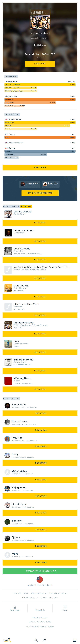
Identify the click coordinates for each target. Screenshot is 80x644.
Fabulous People (24, 230)
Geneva (8, 129)
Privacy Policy (40, 617)
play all (26, 206)
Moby (15, 454)
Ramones (18, 307)
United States (15, 119)
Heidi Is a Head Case (26, 304)
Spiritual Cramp (39, 270)
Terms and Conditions (40, 622)
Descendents (20, 362)
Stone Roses (19, 251)
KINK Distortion (11, 106)
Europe (18, 593)
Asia (26, 593)
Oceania (54, 598)
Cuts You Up (21, 286)
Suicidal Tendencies (40, 38)
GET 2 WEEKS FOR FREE (40, 193)
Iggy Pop (17, 438)
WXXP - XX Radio (12, 85)
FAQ (65, 609)
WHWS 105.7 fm (12, 88)
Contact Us (40, 609)
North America (38, 593)
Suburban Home (24, 360)
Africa (44, 598)
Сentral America (58, 593)
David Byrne (19, 214)
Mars (15, 554)
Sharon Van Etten (22, 270)
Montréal (9, 151)
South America (30, 598)
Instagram (15, 609)
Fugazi (17, 381)
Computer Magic (21, 344)
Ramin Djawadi (41, 325)
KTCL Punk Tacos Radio (14, 91)
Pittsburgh (10, 122)
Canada (12, 148)
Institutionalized (24, 323)
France (12, 134)
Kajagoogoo (19, 488)
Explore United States (40, 581)
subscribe (40, 64)
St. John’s (9, 158)
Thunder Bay (10, 155)
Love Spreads (22, 249)
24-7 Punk (9, 103)
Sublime (17, 521)
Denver (8, 126)
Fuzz (17, 341)
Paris (7, 137)
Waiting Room (23, 378)
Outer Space (19, 471)
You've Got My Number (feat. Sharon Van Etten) (43, 267)
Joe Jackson (19, 233)
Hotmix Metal (11, 100)
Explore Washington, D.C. (40, 571)
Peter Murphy (20, 288)
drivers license (23, 212)
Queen (16, 537)
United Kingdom (16, 143)
